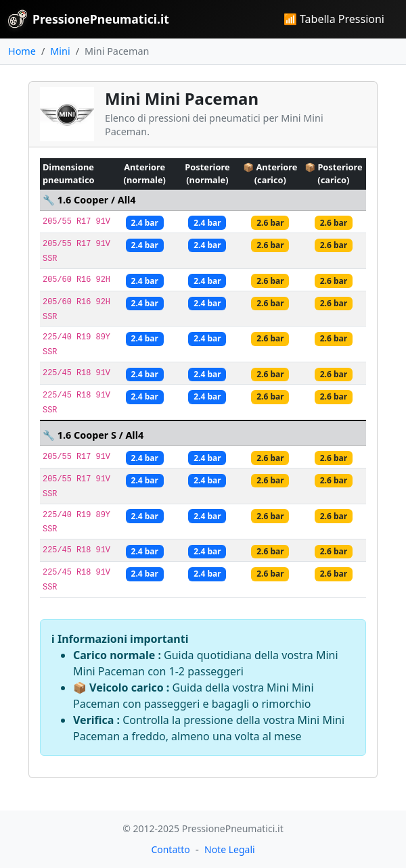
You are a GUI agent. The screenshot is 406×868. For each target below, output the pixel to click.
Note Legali (230, 849)
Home (22, 51)
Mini (60, 51)
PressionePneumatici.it (89, 19)
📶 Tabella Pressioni (334, 19)
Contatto (170, 849)
